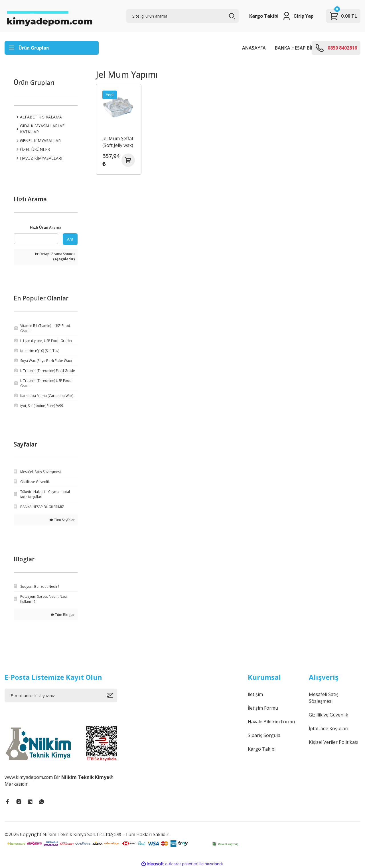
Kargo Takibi (264, 16)
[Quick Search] (36, 239)
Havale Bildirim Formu (271, 722)
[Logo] (49, 16)
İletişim (255, 694)
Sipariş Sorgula (264, 735)
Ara (70, 239)
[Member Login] (298, 16)
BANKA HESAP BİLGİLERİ (301, 48)
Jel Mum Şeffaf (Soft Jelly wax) (118, 142)
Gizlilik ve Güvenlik (328, 715)
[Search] (183, 16)
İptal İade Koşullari (328, 728)
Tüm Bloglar (63, 615)
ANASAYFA (254, 48)
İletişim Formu (263, 708)
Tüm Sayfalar (62, 520)
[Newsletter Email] (61, 695)
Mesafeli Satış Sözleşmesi (324, 698)
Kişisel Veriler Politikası (333, 742)
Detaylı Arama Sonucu (55, 256)
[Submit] (112, 695)
